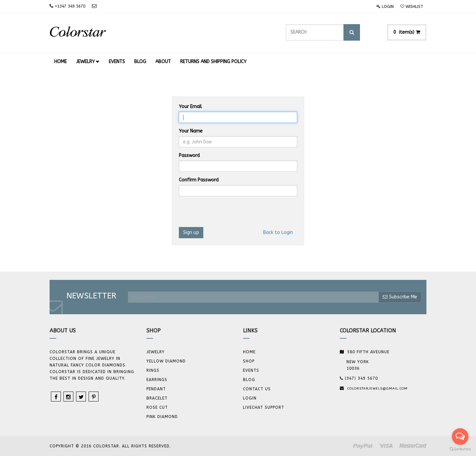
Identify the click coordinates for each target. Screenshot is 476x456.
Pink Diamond (162, 417)
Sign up (191, 232)
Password (189, 155)
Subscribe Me (400, 297)
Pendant (156, 389)
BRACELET (157, 398)
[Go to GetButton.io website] (460, 449)
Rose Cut (157, 407)
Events (251, 370)
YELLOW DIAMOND (166, 361)
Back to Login (278, 232)
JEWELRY (156, 352)
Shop (249, 361)
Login (385, 7)
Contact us (257, 389)
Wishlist (412, 7)
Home (249, 352)
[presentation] (229, 214)
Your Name (191, 131)
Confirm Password (199, 180)
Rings (153, 370)
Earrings (157, 380)
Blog (249, 380)
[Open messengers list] (460, 437)
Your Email (190, 107)
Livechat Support (264, 407)
